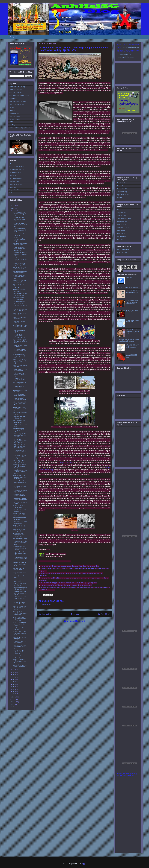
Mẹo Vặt (119, 198)
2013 (13, 697)
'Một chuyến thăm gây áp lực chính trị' (20, 584)
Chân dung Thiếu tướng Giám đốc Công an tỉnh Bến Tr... (20, 593)
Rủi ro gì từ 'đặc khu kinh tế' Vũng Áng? (132, 321)
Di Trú (11, 122)
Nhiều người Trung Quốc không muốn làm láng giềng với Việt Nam (132, 346)
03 (14, 689)
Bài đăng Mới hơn (45, 614)
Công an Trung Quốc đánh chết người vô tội (20, 399)
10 (14, 672)
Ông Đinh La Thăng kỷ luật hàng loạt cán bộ (19, 526)
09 (14, 675)
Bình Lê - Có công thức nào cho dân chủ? (19, 603)
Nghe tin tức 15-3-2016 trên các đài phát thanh (132, 292)
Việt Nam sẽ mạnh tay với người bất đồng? (20, 244)
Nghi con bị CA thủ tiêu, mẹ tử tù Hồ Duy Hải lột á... (20, 225)
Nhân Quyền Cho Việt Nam (17, 104)
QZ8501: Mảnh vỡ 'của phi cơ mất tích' (20, 318)
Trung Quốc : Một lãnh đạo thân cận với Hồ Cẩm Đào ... (19, 286)
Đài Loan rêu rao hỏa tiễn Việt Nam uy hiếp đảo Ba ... (20, 543)
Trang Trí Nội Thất (122, 189)
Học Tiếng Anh (14, 125)
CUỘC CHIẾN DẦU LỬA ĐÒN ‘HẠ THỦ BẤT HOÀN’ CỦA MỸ (19, 446)
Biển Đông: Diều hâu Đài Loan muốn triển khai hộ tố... (19, 633)
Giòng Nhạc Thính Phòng (124, 219)
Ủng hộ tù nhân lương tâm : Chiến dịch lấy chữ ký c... (20, 559)
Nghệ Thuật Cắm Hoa (123, 195)
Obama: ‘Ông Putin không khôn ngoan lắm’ (20, 370)
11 (14, 670)
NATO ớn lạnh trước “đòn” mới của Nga (20, 487)
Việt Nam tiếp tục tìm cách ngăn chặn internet (20, 272)
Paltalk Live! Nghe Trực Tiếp (17, 87)
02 (14, 692)
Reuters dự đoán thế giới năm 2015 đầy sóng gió (20, 499)
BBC (11, 164)
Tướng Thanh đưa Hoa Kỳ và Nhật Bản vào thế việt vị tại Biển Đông (132, 331)
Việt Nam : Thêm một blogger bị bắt (18, 569)
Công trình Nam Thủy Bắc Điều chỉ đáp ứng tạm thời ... (20, 553)
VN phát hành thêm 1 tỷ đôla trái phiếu (19, 642)
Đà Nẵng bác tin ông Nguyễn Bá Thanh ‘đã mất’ (19, 375)
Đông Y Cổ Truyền (122, 253)
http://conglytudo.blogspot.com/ (126, 57)
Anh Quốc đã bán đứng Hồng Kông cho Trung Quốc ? (19, 277)
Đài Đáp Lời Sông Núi (15, 172)
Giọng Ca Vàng (121, 216)
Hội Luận (12, 107)
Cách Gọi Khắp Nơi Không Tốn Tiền (19, 96)
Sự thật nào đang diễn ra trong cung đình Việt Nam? (19, 356)
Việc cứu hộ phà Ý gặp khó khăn (19, 515)
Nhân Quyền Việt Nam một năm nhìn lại (19, 331)
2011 (13, 702)
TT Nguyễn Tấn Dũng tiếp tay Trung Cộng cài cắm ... (20, 472)
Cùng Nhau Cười (122, 213)
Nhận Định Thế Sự (15, 116)
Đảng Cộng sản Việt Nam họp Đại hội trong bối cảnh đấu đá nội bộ (128, 340)
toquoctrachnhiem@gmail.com (130, 48)
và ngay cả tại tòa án (66, 463)
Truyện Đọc (120, 239)
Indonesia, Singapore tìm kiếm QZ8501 (20, 581)
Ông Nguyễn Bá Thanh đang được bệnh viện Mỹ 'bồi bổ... (19, 477)
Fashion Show (121, 186)
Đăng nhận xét (46, 605)
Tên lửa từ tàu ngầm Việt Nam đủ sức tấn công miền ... (19, 564)
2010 (13, 704)
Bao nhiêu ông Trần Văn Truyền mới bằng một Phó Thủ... (19, 435)
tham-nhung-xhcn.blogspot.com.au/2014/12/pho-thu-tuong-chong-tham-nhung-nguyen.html (70, 566)
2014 (13, 208)
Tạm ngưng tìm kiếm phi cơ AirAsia (19, 518)
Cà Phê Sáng (13, 98)
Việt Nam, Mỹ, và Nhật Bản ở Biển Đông (19, 462)
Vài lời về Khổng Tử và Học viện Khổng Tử (19, 379)
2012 (13, 699)
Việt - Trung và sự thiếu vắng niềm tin (19, 421)
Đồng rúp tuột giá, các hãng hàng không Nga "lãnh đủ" (20, 548)
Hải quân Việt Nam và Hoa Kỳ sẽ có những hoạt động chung (132, 302)
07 (14, 679)
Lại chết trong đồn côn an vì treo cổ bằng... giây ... (20, 327)
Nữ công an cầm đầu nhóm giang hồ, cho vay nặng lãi (19, 249)
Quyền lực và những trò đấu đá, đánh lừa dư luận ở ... (19, 608)
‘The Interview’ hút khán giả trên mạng (19, 507)
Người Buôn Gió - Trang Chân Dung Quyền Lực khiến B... (20, 260)
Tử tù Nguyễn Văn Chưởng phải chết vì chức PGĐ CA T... (19, 535)
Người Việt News (14, 181)
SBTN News (13, 187)
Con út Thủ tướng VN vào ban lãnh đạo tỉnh (20, 294)
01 (14, 694)
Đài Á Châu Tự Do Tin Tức (17, 166)
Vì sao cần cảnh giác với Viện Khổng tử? (19, 511)
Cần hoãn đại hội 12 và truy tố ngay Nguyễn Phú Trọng (132, 356)
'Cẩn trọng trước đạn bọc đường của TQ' (19, 638)
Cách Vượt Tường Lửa (16, 93)
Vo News (12, 193)
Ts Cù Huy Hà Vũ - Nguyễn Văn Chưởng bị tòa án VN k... (20, 613)
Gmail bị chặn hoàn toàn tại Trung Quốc (19, 281)
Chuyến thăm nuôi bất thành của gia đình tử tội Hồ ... (19, 230)
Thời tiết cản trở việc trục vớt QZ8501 (19, 291)
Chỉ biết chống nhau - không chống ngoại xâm (19, 219)
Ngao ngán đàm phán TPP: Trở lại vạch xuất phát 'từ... (19, 482)
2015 (13, 206)
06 (14, 682)
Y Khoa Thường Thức (123, 250)
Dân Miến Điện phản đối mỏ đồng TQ (19, 417)
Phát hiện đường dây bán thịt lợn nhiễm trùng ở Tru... (20, 404)
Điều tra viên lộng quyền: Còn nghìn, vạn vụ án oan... (19, 452)
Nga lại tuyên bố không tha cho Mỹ (19, 235)
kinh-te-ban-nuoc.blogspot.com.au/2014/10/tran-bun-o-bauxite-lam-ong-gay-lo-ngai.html (69, 583)
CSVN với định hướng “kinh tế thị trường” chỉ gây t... (19, 214)
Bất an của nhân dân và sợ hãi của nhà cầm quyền (19, 624)
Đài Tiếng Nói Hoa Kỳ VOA (17, 169)
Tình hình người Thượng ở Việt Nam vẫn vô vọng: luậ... (20, 361)
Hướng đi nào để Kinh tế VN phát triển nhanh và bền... (20, 647)
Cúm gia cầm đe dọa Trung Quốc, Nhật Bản (20, 395)
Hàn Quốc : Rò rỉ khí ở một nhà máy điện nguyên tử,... (19, 652)
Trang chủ (75, 614)
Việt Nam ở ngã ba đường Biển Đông (128, 287)
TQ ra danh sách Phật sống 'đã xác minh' (132, 311)
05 (14, 684)
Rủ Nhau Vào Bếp (122, 192)
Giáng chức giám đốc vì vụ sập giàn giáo (19, 383)
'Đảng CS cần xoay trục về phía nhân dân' (20, 522)
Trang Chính (14, 37)
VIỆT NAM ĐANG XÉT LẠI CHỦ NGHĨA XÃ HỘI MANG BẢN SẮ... (20, 336)
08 (14, 677)
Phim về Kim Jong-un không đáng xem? (19, 298)
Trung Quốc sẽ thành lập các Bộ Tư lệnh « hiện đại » (19, 661)
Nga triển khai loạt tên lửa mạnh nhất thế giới (20, 491)
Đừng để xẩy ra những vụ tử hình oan (20, 346)
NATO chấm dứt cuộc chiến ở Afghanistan (19, 495)
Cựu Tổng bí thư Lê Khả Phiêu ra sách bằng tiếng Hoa (19, 599)
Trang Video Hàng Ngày (16, 90)
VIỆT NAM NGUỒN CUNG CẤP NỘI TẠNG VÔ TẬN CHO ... (20, 441)
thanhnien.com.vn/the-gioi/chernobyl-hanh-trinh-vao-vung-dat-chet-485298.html (66, 585)
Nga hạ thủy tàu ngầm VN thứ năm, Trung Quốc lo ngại (20, 254)
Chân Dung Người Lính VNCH (18, 101)
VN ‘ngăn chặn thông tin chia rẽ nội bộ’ (19, 387)
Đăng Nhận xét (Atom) (78, 621)
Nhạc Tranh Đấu (122, 225)
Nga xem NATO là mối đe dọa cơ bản (20, 657)
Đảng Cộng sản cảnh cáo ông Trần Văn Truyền (20, 310)
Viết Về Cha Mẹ (121, 236)
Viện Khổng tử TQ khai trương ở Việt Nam (19, 530)
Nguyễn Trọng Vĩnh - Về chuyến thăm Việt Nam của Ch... (20, 457)
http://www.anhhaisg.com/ (124, 54)
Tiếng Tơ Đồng (121, 233)
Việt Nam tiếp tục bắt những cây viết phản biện (19, 430)
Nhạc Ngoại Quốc (122, 222)
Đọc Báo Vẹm (13, 175)
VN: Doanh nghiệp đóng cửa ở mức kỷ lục (19, 302)
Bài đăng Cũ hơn (104, 614)
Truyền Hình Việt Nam (16, 190)
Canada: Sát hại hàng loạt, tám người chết (19, 264)
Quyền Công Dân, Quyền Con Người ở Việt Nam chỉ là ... (20, 341)
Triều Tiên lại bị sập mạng (20, 539)
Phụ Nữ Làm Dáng (122, 183)
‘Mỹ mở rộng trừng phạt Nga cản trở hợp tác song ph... (19, 239)
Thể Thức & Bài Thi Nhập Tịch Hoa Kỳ (20, 128)
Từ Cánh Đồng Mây (15, 119)
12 (14, 210)
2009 (13, 707)
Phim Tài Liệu (121, 230)
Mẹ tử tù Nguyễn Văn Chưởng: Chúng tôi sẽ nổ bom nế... (19, 619)
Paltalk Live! (129, 278)
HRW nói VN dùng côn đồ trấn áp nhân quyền (20, 588)
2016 (13, 203)
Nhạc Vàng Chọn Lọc (123, 227)
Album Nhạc (120, 210)
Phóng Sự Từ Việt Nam (16, 184)
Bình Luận (12, 110)
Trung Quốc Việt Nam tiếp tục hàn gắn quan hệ (20, 666)
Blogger (83, 864)
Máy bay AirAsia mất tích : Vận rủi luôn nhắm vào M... (20, 409)
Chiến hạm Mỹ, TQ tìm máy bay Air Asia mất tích (19, 351)
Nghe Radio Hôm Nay (16, 178)
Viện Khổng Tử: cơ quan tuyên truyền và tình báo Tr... (19, 466)
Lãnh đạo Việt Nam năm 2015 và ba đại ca (19, 268)
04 (14, 687)
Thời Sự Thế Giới (14, 113)
